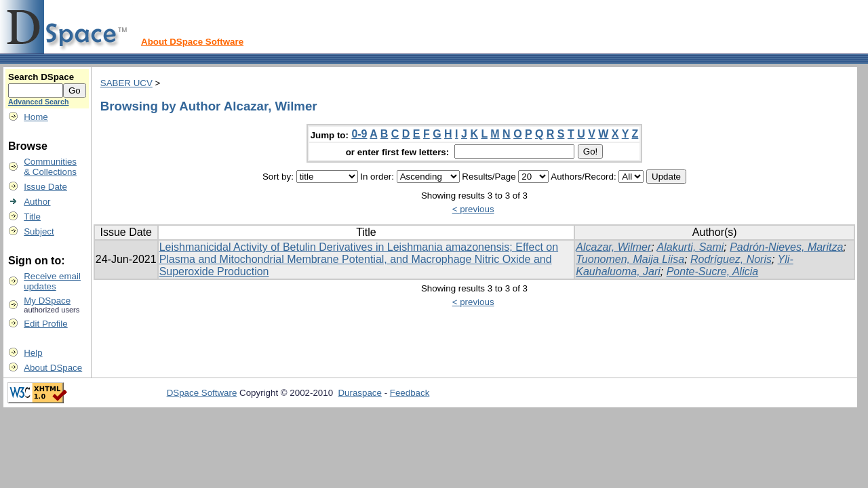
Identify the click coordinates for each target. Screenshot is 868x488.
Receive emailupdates (52, 281)
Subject (39, 231)
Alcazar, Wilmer (613, 247)
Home (36, 117)
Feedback (410, 393)
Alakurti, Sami (691, 247)
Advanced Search (38, 102)
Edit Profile (45, 324)
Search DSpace (41, 77)
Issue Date (45, 187)
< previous (473, 209)
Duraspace (359, 393)
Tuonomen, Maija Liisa (630, 259)
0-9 (359, 134)
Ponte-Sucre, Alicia (712, 271)
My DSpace (47, 301)
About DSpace (53, 368)
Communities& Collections (50, 167)
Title (32, 217)
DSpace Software (202, 393)
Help (33, 353)
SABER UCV (126, 83)
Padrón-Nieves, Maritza (786, 247)
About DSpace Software (192, 42)
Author (37, 202)
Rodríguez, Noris (731, 259)
